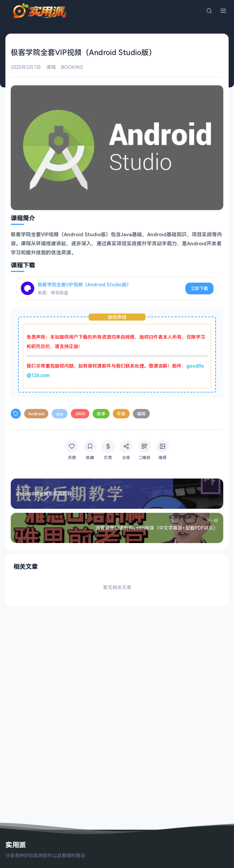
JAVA (80, 414)
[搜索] (209, 11)
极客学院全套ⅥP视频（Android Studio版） (85, 284)
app (60, 414)
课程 (51, 67)
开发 (121, 414)
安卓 (101, 414)
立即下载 (199, 288)
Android (36, 414)
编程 (141, 414)
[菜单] (223, 11)
